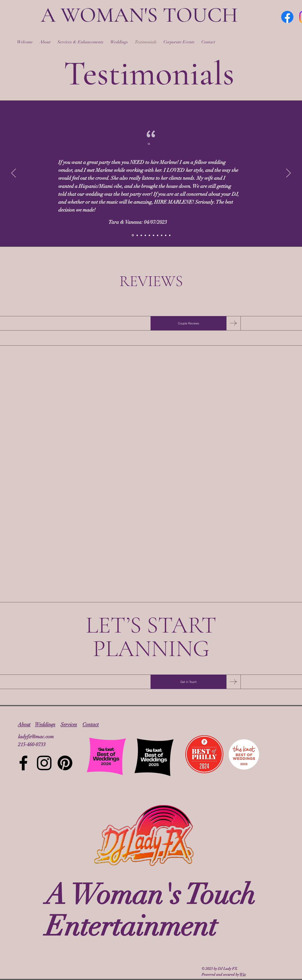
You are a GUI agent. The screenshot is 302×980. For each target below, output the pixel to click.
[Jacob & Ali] (137, 235)
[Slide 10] (170, 235)
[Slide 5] (149, 235)
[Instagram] (44, 763)
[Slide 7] (158, 235)
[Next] (288, 173)
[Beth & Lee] (141, 235)
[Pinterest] (65, 763)
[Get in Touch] (189, 682)
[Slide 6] (153, 235)
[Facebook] (287, 17)
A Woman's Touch (150, 895)
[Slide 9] (166, 235)
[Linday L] (145, 235)
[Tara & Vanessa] (133, 235)
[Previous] (14, 173)
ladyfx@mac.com (36, 737)
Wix (243, 975)
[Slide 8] (162, 235)
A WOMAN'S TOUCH (139, 15)
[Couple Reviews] (189, 323)
